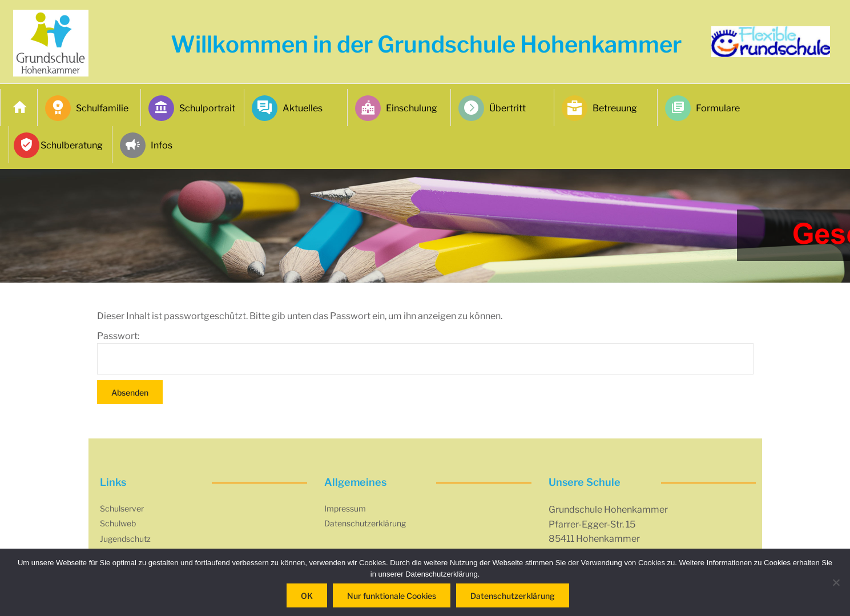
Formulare (702, 108)
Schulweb (118, 523)
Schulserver (122, 508)
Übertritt (492, 108)
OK (307, 596)
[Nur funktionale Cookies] (836, 582)
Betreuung (599, 108)
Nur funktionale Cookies (392, 596)
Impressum (345, 508)
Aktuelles (287, 108)
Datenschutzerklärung (365, 523)
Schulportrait (192, 108)
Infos (146, 145)
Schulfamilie (87, 108)
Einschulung (396, 108)
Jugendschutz (125, 539)
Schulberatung (60, 145)
